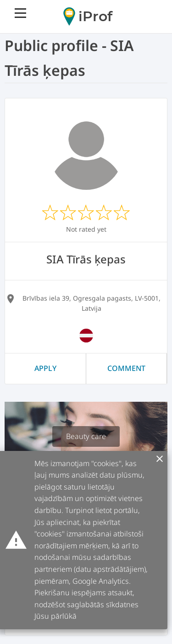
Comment (126, 368)
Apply (45, 368)
